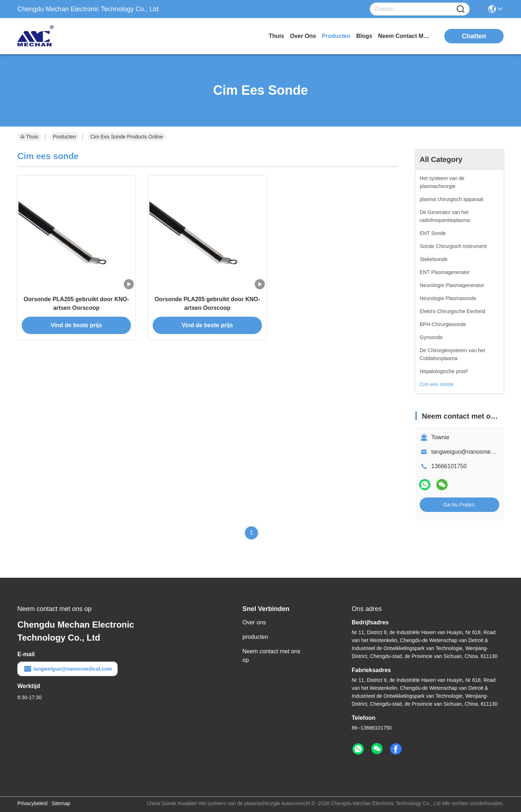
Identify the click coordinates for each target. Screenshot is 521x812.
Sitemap (61, 803)
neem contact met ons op (405, 36)
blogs (364, 36)
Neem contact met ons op (271, 656)
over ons (303, 36)
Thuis (277, 36)
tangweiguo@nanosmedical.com (473, 452)
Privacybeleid (32, 803)
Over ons (254, 622)
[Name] (461, 9)
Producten (64, 137)
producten (336, 36)
